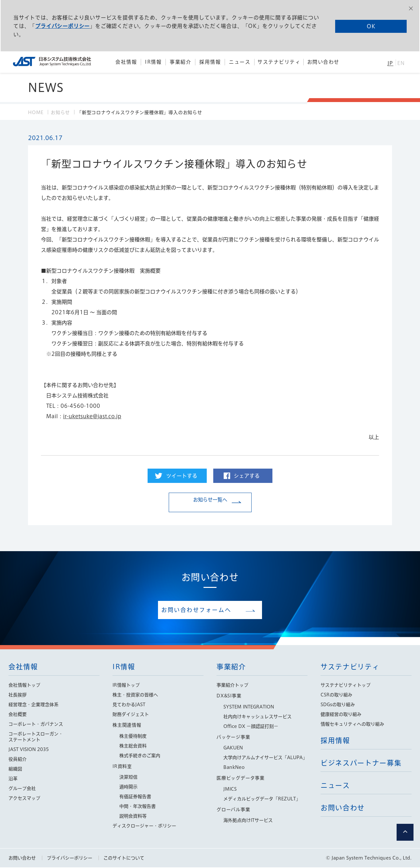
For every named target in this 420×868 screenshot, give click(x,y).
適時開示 (128, 787)
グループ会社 (22, 789)
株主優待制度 (133, 737)
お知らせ (60, 112)
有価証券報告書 (135, 797)
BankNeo (234, 768)
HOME (36, 112)
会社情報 (23, 667)
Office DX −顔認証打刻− (251, 727)
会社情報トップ (24, 686)
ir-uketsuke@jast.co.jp (92, 416)
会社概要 (18, 715)
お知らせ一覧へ (210, 503)
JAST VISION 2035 (29, 750)
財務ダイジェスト (131, 715)
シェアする (247, 476)
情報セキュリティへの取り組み (352, 725)
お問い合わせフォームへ (205, 610)
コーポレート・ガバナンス (36, 725)
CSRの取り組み (336, 695)
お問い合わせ (22, 859)
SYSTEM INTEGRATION (249, 707)
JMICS (230, 790)
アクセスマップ (24, 799)
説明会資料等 (133, 817)
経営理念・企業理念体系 (33, 705)
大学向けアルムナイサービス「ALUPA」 (265, 758)
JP (390, 63)
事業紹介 (231, 667)
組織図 (15, 770)
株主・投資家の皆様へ (135, 695)
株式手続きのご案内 (140, 756)
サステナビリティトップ (346, 686)
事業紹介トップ (232, 686)
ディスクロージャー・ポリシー (144, 826)
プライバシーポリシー (62, 26)
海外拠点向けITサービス (248, 821)
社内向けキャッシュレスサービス (257, 717)
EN (401, 63)
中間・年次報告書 (138, 807)
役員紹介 (18, 760)
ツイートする (182, 476)
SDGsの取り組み (338, 705)
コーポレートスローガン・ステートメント (36, 737)
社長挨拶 (18, 695)
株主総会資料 (133, 746)
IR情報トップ (126, 686)
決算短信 (128, 778)
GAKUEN (233, 748)
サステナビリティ (350, 667)
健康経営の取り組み (341, 715)
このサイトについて (124, 859)
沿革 (13, 779)
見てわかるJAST (129, 705)
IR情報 (124, 667)
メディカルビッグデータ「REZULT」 (262, 799)
